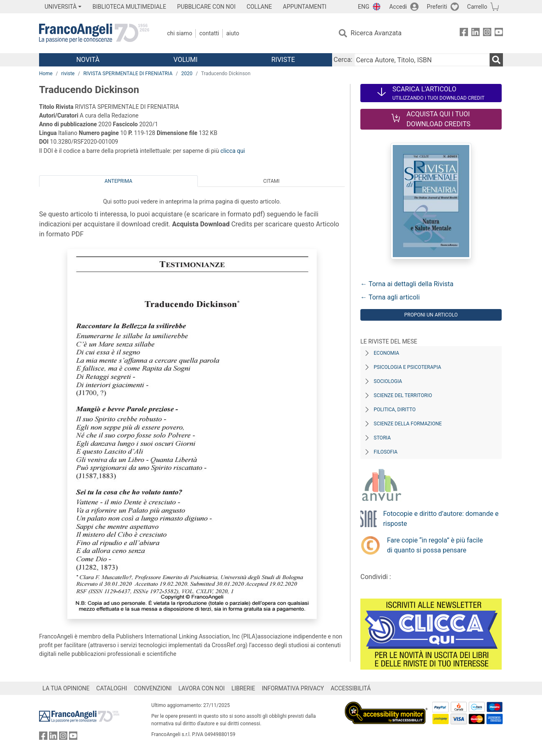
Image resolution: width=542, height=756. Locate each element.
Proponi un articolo (431, 315)
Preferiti (437, 7)
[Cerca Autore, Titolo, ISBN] (422, 60)
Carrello (477, 7)
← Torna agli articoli (390, 297)
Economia (386, 353)
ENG (363, 7)
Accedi (398, 7)
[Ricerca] (496, 60)
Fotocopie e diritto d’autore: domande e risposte (441, 519)
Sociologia (388, 381)
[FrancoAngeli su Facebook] (464, 33)
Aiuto (233, 33)
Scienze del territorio (403, 395)
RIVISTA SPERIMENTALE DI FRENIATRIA (128, 74)
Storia (382, 438)
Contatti (209, 33)
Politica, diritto (395, 410)
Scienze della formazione (408, 424)
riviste (68, 74)
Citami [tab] (271, 181)
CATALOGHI (112, 688)
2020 (187, 74)
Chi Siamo (180, 33)
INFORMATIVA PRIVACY (293, 688)
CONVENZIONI (153, 688)
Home (46, 74)
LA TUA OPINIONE (66, 688)
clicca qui (233, 151)
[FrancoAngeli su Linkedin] (475, 33)
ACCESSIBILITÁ (351, 688)
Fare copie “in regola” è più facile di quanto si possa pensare (435, 545)
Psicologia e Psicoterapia (407, 367)
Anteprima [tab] (119, 181)
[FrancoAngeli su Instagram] (487, 33)
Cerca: (343, 60)
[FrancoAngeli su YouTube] (499, 33)
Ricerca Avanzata (376, 33)
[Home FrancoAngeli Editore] (94, 33)
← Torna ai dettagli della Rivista (407, 284)
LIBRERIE (243, 688)
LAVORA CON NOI (202, 688)
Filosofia (386, 452)
